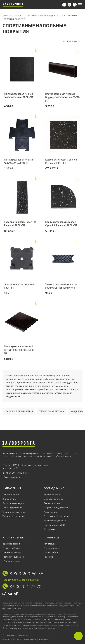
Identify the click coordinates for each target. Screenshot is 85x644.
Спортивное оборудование (57, 516)
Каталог (19, 16)
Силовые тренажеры (19, 411)
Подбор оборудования (13, 557)
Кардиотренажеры (52, 495)
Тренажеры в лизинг (12, 552)
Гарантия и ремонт (11, 544)
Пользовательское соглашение (16, 635)
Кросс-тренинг (51, 512)
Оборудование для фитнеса (57, 508)
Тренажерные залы (11, 495)
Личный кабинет (51, 552)
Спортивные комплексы (14, 512)
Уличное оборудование (14, 516)
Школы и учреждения (13, 508)
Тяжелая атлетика (52, 411)
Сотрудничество (52, 548)
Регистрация (50, 544)
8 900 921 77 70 (26, 586)
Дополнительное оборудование (44, 16)
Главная (7, 16)
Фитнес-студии (9, 499)
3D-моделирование (12, 561)
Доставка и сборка (11, 548)
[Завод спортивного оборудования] (13, 5)
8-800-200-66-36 (26, 574)
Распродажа (49, 529)
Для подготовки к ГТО (54, 525)
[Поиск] (64, 5)
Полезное (48, 557)
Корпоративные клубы (13, 503)
